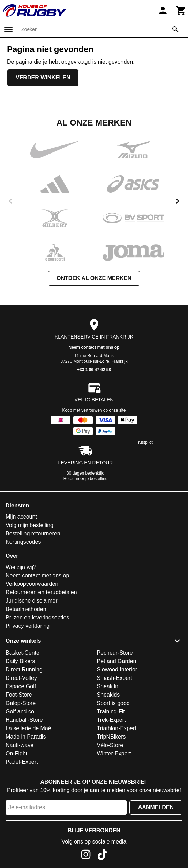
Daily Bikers (20, 661)
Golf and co (20, 712)
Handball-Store (24, 720)
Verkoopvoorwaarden (32, 584)
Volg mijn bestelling (29, 525)
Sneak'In (108, 686)
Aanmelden (156, 807)
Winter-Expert (114, 753)
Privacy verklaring (28, 626)
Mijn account (21, 517)
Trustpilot (144, 442)
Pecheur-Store (115, 653)
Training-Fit (111, 712)
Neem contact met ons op (94, 347)
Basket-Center (23, 653)
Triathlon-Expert (117, 728)
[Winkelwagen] (181, 10)
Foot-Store (19, 695)
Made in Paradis (26, 737)
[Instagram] (86, 856)
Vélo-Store (110, 745)
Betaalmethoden (26, 609)
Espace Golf (21, 686)
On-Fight (16, 753)
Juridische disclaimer (32, 601)
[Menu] (8, 30)
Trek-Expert (111, 720)
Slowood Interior (117, 670)
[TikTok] (103, 856)
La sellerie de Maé (28, 728)
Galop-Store (21, 703)
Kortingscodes (23, 542)
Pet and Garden (117, 661)
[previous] (10, 201)
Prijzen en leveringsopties (37, 617)
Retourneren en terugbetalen (41, 592)
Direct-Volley (21, 678)
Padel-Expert (22, 762)
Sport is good (113, 703)
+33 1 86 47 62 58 (94, 370)
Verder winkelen (43, 77)
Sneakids (108, 695)
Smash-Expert (115, 678)
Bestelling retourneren (33, 533)
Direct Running (24, 670)
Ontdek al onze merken (94, 278)
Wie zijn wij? (21, 567)
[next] (178, 201)
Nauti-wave (20, 745)
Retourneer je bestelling (86, 479)
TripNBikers (111, 737)
